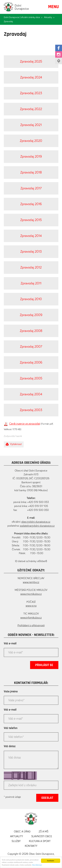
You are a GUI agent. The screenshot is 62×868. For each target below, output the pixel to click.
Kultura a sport (40, 841)
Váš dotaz (10, 746)
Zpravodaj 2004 (31, 394)
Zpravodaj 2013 (31, 252)
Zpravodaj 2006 (31, 362)
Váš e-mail (10, 644)
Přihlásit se (44, 665)
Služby (16, 841)
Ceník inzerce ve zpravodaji (25, 424)
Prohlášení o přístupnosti (31, 626)
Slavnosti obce (42, 836)
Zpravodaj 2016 (31, 204)
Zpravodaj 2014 (31, 236)
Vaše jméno (11, 692)
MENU (53, 7)
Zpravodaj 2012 (31, 267)
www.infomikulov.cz (31, 618)
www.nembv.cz (31, 582)
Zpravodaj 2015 (31, 220)
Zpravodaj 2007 (31, 347)
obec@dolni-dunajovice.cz (36, 522)
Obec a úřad (22, 832)
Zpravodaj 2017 (31, 188)
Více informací (37, 866)
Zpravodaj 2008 (31, 331)
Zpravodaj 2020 (31, 141)
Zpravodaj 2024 (31, 77)
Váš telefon (11, 728)
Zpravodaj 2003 (31, 410)
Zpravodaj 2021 (31, 125)
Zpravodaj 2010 (31, 299)
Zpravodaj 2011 (31, 283)
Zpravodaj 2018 (31, 172)
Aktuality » (49, 17)
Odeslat (47, 798)
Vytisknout (14, 444)
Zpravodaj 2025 (31, 62)
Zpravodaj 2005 (31, 378)
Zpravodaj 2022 (31, 109)
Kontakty (31, 846)
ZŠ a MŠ (43, 832)
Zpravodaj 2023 (31, 93)
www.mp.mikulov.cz (31, 594)
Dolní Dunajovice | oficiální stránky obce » (23, 17)
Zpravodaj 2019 (31, 157)
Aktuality (17, 836)
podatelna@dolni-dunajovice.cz (37, 526)
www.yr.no (31, 606)
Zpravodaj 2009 (31, 315)
